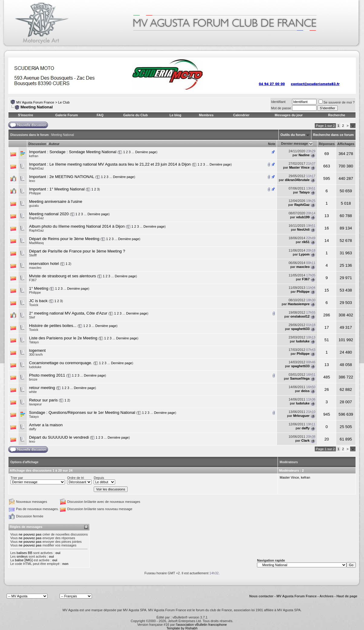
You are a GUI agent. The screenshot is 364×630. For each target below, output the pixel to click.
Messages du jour (289, 115)
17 (327, 327)
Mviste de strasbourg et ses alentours (63, 276)
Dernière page (146, 152)
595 (327, 178)
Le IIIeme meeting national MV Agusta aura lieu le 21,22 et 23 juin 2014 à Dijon (120, 164)
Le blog (175, 115)
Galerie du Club (135, 115)
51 (327, 340)
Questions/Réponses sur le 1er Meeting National (92, 412)
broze (33, 379)
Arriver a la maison (46, 425)
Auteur (54, 144)
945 (327, 414)
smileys (22, 556)
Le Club (64, 102)
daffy (306, 428)
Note (272, 144)
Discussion (37, 144)
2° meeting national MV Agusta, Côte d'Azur (68, 313)
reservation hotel (44, 264)
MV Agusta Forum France (35, 102)
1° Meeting (39, 288)
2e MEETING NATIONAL (72, 177)
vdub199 (303, 217)
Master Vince (299, 167)
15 (327, 290)
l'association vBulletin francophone (201, 625)
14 (327, 241)
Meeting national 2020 (49, 214)
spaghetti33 (300, 329)
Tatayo (304, 192)
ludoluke (303, 341)
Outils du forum (293, 135)
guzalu (34, 206)
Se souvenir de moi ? (337, 102)
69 (327, 154)
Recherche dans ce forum (334, 135)
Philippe (35, 193)
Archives (327, 596)
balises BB (24, 553)
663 (327, 166)
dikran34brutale (297, 180)
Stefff (33, 255)
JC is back (38, 301)
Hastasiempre (299, 304)
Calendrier (241, 115)
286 (327, 315)
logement (37, 350)
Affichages (346, 144)
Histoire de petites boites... (53, 326)
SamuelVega (300, 378)
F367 (306, 279)
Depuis (99, 478)
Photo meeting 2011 (47, 375)
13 (327, 216)
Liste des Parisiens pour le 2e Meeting (63, 338)
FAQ (100, 115)
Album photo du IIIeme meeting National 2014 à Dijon (77, 226)
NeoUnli (304, 229)
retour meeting (42, 388)
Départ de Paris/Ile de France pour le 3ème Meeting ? (77, 251)
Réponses (327, 144)
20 (327, 439)
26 (327, 389)
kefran (34, 156)
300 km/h (36, 355)
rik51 (306, 242)
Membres (206, 115)
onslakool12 (300, 316)
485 (327, 377)
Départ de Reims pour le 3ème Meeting (64, 239)
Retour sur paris (43, 400)
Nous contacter (262, 596)
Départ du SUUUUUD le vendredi (59, 437)
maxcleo (303, 267)
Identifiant (278, 102)
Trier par (17, 478)
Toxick (34, 305)
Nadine (304, 155)
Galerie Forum (67, 115)
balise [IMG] (24, 560)
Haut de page (347, 596)
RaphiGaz (36, 168)
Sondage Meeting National (93, 152)
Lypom (304, 254)
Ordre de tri (76, 478)
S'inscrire (26, 115)
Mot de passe (281, 108)
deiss (305, 391)
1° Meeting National (67, 189)
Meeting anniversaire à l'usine (56, 201)
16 (327, 228)
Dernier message (295, 143)
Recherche (336, 115)
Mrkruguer (301, 416)
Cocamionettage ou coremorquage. (61, 363)
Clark (306, 440)
